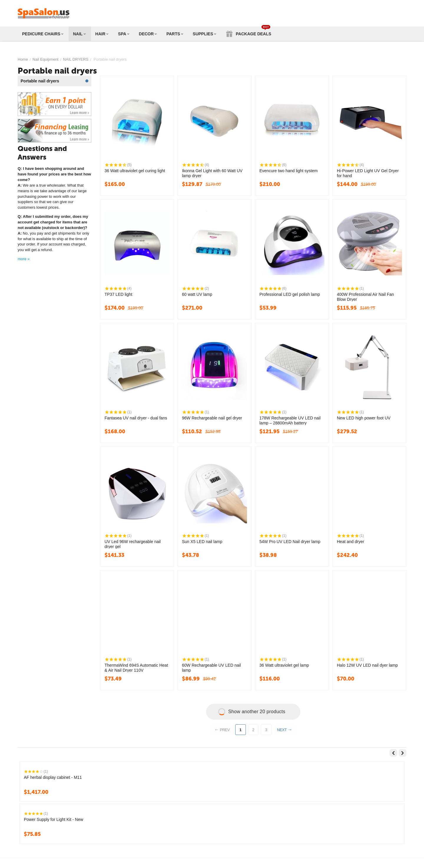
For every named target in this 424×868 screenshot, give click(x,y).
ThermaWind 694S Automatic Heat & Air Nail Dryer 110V (136, 668)
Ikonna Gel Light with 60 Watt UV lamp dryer (212, 173)
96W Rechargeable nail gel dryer (212, 418)
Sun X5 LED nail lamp (202, 542)
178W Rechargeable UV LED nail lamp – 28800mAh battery (290, 420)
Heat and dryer (351, 542)
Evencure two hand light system (289, 171)
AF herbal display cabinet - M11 (53, 777)
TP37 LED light (118, 294)
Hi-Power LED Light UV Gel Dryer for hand (368, 173)
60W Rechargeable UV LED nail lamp (211, 668)
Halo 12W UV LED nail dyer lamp (367, 665)
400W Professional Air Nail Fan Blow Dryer (365, 297)
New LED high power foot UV (364, 418)
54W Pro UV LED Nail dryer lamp (290, 542)
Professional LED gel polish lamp (290, 294)
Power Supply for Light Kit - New (54, 819)
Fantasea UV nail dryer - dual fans (136, 418)
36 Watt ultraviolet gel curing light (135, 171)
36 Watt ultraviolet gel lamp (284, 665)
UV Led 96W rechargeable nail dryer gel (133, 544)
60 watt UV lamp (197, 294)
